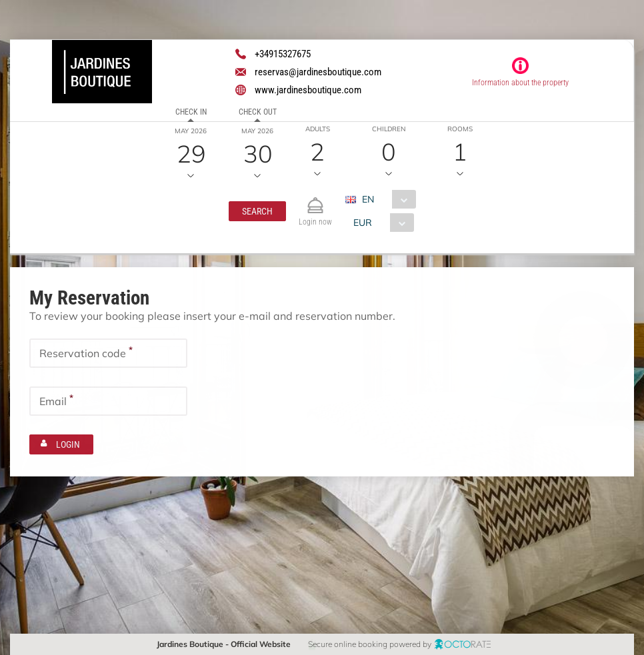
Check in (190, 112)
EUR (363, 223)
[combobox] (386, 199)
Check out (257, 112)
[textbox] (108, 352)
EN (368, 199)
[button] (257, 211)
